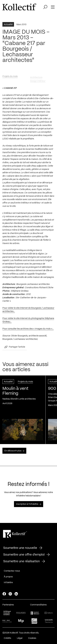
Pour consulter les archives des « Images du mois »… (28, 330)
